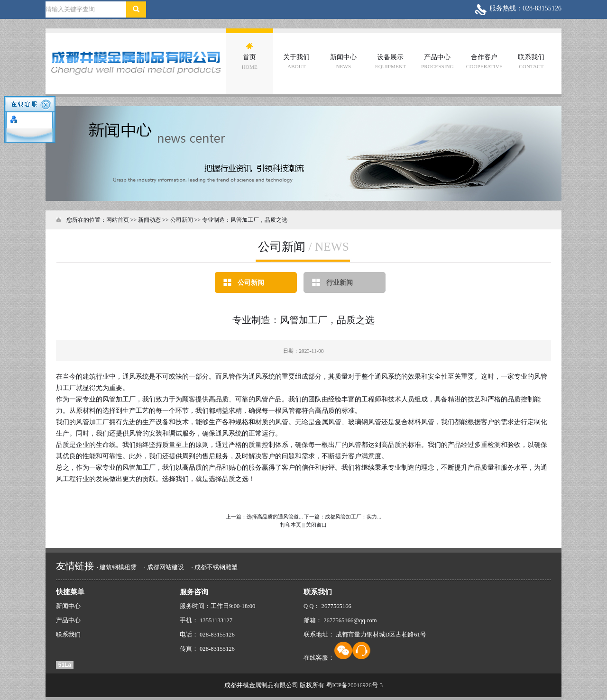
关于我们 (296, 61)
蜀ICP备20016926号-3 (354, 685)
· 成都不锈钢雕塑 (214, 567)
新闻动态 (149, 220)
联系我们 (531, 61)
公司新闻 (251, 282)
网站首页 (118, 220)
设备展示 (391, 61)
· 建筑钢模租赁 (117, 567)
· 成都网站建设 (164, 567)
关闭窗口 (316, 525)
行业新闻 (340, 282)
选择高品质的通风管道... (275, 517)
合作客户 (484, 61)
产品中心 (437, 61)
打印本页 (291, 525)
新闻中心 (343, 61)
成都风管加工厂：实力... (353, 517)
